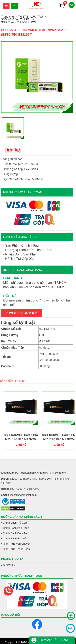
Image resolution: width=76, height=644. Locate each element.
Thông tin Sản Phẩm (22, 313)
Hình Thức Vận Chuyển (17, 544)
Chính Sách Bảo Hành (16, 528)
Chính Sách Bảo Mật (15, 538)
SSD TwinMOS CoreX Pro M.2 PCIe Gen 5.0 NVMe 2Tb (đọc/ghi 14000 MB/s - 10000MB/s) (44, 437)
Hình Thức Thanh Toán (16, 549)
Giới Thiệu (9, 565)
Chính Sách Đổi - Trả (15, 533)
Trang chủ (7, 17)
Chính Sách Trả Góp (15, 523)
